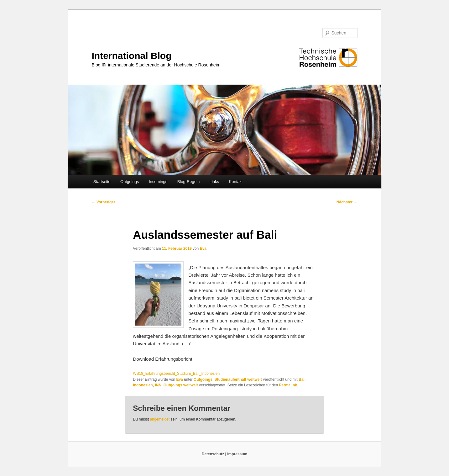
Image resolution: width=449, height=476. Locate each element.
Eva (203, 248)
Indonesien (143, 385)
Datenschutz (214, 454)
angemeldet (160, 419)
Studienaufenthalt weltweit (238, 379)
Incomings (158, 182)
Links (214, 182)
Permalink (288, 385)
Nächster (347, 202)
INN (158, 385)
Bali (302, 379)
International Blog (132, 56)
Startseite (102, 182)
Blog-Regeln (189, 182)
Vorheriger (104, 202)
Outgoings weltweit (181, 385)
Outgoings (130, 182)
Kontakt (236, 182)
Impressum (237, 454)
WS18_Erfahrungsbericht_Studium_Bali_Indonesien (176, 374)
